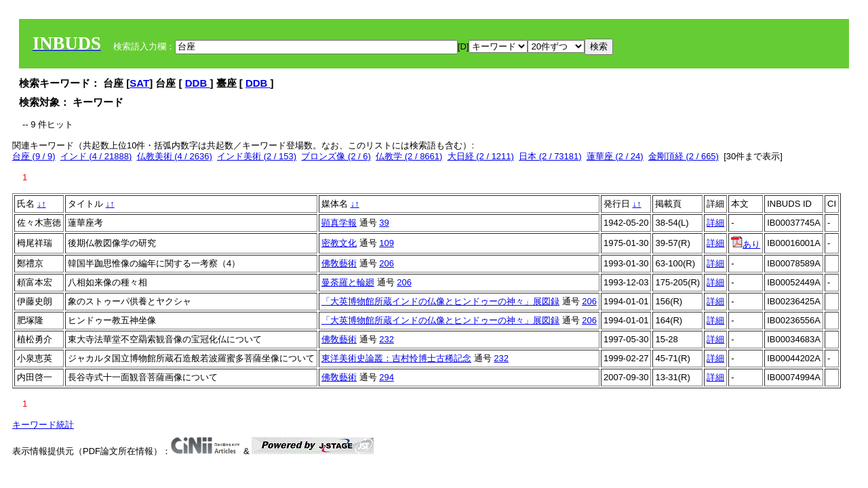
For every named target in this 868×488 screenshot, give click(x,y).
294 (387, 377)
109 (387, 243)
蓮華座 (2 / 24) (615, 156)
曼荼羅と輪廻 (348, 282)
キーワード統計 (43, 425)
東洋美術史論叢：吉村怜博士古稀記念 (396, 358)
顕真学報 (339, 223)
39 (384, 223)
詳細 (715, 223)
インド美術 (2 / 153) (257, 156)
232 (387, 339)
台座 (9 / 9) (34, 156)
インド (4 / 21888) (96, 156)
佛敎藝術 (339, 263)
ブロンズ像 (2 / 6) (336, 156)
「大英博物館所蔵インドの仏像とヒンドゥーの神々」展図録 (440, 301)
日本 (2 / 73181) (550, 156)
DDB (198, 83)
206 (387, 263)
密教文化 (339, 243)
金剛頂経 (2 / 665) (684, 156)
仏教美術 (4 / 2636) (175, 156)
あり (746, 244)
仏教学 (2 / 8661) (409, 156)
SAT (139, 83)
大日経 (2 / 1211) (481, 156)
